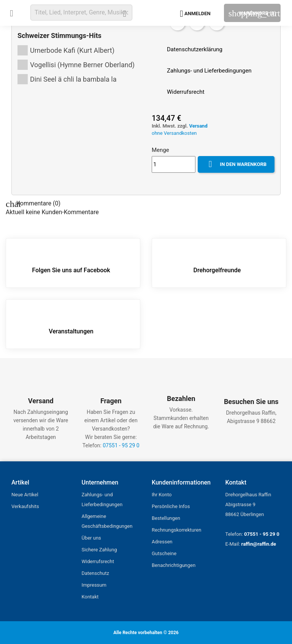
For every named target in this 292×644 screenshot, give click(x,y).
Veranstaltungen (71, 323)
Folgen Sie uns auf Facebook (71, 262)
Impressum (94, 585)
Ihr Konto (162, 495)
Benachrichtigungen (174, 565)
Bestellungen (166, 518)
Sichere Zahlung (99, 550)
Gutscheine (164, 553)
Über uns (91, 538)
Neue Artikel (25, 495)
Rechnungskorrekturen (176, 530)
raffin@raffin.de (259, 544)
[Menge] (174, 164)
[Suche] (81, 13)
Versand (198, 126)
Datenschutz (95, 573)
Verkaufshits (25, 506)
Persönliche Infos (171, 506)
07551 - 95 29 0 (121, 445)
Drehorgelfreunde (217, 262)
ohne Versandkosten (174, 133)
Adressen (162, 542)
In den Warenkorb (236, 164)
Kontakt (90, 597)
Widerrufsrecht (98, 561)
